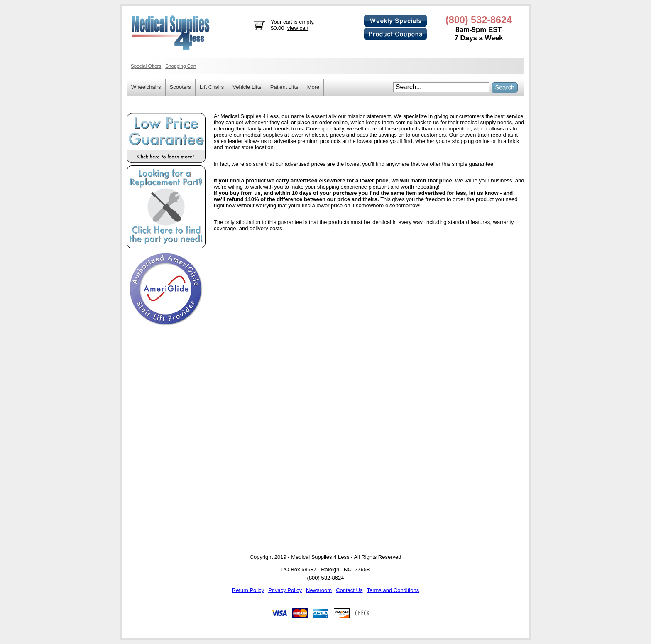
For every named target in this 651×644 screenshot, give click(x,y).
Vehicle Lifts (247, 87)
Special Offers (146, 66)
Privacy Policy (285, 590)
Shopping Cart (181, 66)
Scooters (180, 87)
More (313, 87)
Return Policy (248, 590)
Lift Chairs (212, 87)
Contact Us (349, 590)
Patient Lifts (284, 87)
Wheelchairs (146, 87)
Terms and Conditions (393, 590)
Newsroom (319, 590)
